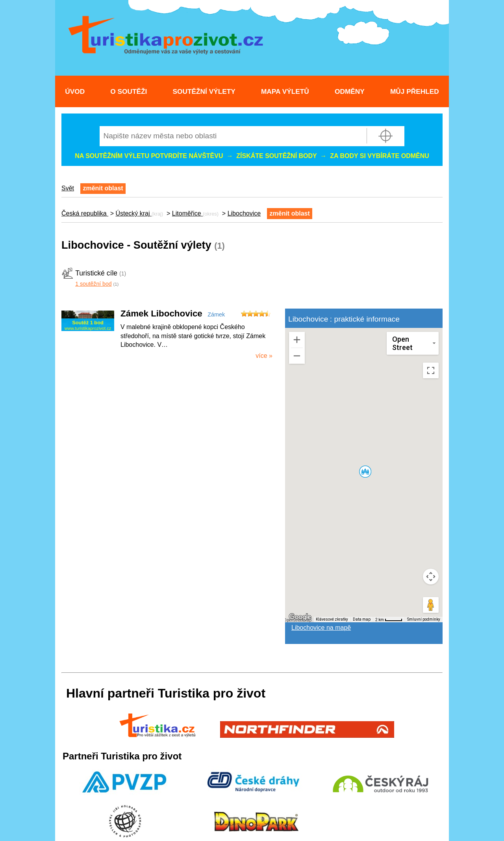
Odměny (350, 91)
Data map (362, 619)
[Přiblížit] (297, 340)
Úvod (75, 91)
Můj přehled (415, 91)
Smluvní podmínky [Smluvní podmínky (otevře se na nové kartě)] (424, 619)
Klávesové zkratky (332, 619)
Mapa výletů (285, 91)
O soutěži (129, 91)
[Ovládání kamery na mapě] (431, 577)
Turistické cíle (96, 273)
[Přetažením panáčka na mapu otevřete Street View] (431, 605)
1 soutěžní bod (93, 284)
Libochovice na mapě (321, 628)
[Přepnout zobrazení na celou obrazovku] (431, 370)
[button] (365, 471)
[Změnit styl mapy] (413, 343)
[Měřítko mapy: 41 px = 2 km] (389, 620)
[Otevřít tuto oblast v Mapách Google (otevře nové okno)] (300, 617)
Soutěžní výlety (204, 91)
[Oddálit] (297, 356)
